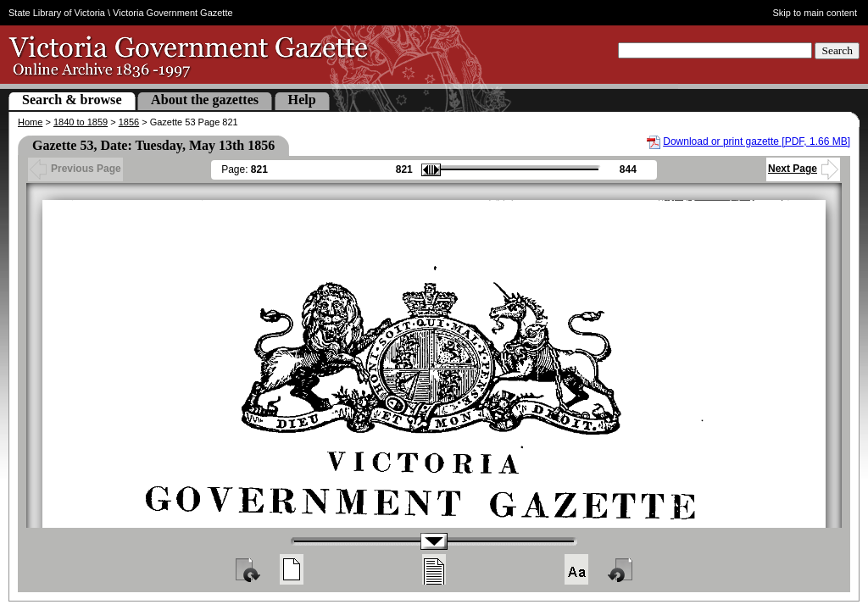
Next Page (803, 169)
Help (302, 100)
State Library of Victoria (57, 13)
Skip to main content (815, 13)
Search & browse (72, 100)
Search (837, 50)
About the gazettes (205, 100)
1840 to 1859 (81, 122)
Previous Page (75, 169)
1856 (129, 122)
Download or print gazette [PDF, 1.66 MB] (757, 141)
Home (30, 122)
